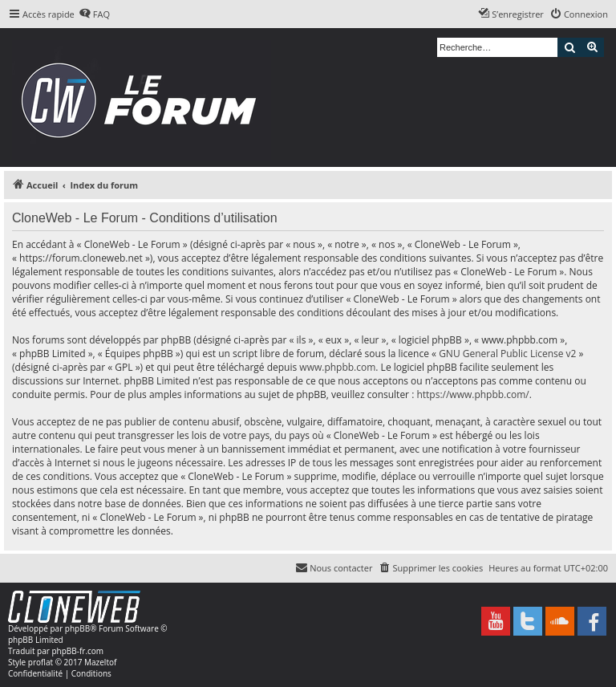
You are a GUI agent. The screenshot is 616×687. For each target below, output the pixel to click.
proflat (41, 662)
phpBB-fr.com (77, 651)
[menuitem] (94, 14)
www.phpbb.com (337, 367)
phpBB (77, 628)
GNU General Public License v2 (507, 354)
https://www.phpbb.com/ (472, 394)
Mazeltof (100, 662)
